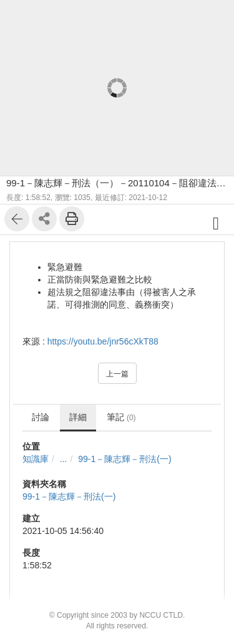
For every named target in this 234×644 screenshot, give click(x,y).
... (64, 459)
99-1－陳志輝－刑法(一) (124, 459)
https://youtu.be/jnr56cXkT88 (103, 341)
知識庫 (36, 459)
